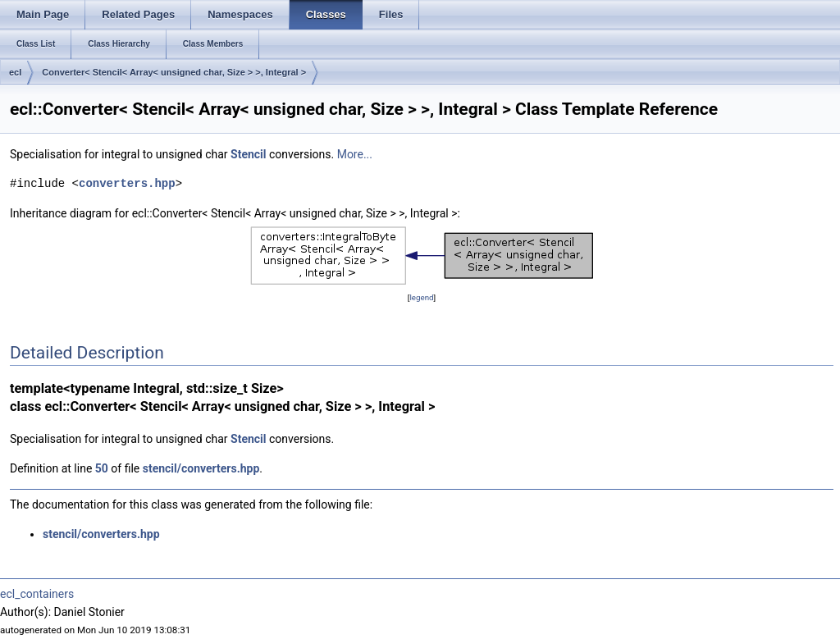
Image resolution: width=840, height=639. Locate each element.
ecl (15, 72)
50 (102, 468)
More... (355, 154)
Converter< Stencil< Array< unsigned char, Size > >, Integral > (174, 72)
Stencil (248, 154)
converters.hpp (127, 183)
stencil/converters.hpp (201, 468)
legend (421, 297)
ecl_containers (37, 594)
